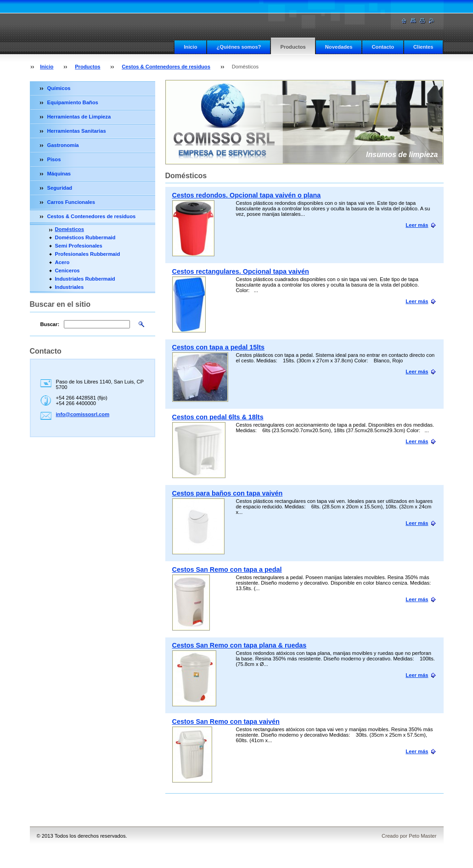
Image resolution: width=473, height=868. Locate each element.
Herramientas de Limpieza (79, 117)
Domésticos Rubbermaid (85, 237)
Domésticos (70, 229)
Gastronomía (63, 145)
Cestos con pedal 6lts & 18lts (218, 417)
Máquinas (59, 174)
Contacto (383, 47)
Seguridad (60, 188)
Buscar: (50, 324)
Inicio (190, 47)
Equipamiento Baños (73, 102)
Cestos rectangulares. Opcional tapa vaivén (241, 271)
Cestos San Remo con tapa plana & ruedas (239, 645)
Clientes (423, 47)
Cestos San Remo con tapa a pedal (227, 569)
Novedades (339, 47)
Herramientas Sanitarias (77, 131)
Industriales (70, 287)
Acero (62, 262)
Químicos (59, 88)
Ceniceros (68, 271)
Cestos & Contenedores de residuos (166, 67)
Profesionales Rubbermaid (88, 254)
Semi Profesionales (79, 246)
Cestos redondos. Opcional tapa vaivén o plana (247, 195)
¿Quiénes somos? (239, 47)
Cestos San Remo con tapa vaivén (226, 721)
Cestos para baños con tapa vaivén (228, 493)
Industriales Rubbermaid (85, 279)
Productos (293, 47)
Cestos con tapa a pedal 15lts (219, 347)
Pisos (54, 159)
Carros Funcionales (71, 202)
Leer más (417, 225)
